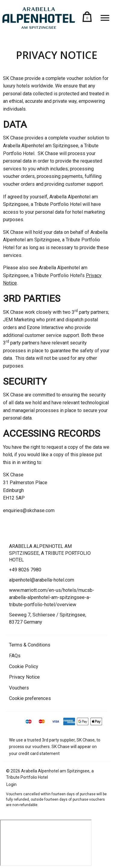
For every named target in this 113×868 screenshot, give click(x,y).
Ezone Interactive (45, 327)
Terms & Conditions (30, 645)
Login (11, 784)
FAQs (15, 656)
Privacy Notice (24, 677)
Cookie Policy (24, 666)
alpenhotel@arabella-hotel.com (42, 580)
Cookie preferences (30, 698)
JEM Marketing (19, 320)
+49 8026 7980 (25, 570)
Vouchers (19, 688)
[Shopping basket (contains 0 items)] (87, 18)
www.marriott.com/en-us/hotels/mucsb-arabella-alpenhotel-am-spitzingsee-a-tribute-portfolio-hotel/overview (52, 597)
